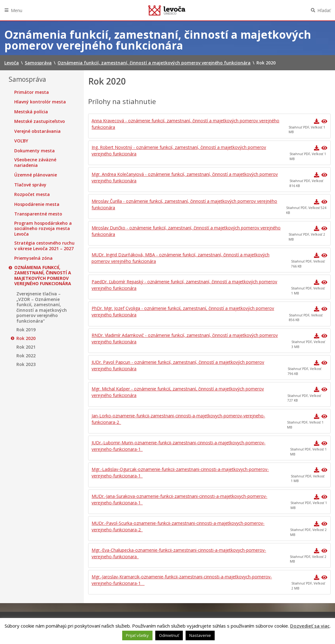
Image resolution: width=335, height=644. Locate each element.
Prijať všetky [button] (137, 635)
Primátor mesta (32, 92)
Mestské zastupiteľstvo (40, 121)
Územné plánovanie (36, 175)
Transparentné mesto (38, 214)
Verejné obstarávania (37, 131)
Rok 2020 (26, 338)
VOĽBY (21, 141)
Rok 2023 (26, 364)
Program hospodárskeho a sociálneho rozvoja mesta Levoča (43, 229)
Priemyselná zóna (33, 258)
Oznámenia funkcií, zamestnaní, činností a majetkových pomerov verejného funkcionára (43, 276)
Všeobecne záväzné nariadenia (35, 162)
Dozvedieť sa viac (310, 626)
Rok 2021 (26, 347)
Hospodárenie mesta (37, 204)
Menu (17, 10)
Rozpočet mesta (32, 194)
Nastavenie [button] (200, 635)
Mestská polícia (31, 112)
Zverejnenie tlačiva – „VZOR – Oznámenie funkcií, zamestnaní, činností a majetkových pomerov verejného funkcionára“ (42, 307)
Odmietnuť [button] (169, 635)
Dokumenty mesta (34, 151)
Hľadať (324, 10)
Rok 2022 (26, 356)
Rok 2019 (26, 330)
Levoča (167, 10)
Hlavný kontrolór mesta (40, 102)
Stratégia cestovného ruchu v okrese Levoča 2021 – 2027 (44, 246)
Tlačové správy (30, 185)
